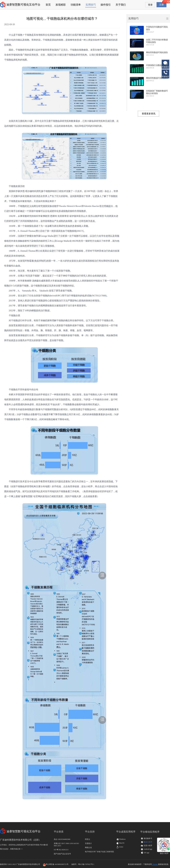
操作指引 (106, 5)
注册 (161, 5)
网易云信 (88, 848)
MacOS (120, 843)
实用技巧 (91, 5)
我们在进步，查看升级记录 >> (11, 849)
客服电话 (166, 74)
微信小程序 (148, 842)
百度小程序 (148, 846)
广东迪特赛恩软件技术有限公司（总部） (20, 840)
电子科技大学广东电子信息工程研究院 (99, 852)
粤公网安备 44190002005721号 (57, 864)
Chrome (155, 864)
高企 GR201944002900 (62, 839)
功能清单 (76, 5)
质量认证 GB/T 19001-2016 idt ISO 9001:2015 (66, 845)
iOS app (146, 853)
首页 (48, 5)
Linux (120, 847)
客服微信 (166, 64)
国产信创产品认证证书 (62, 854)
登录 (150, 5)
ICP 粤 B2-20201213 (61, 850)
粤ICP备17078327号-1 (86, 864)
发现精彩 (61, 5)
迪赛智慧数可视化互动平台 (23, 5)
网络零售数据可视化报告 (157, 53)
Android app (148, 849)
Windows (121, 839)
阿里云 (88, 839)
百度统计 (88, 843)
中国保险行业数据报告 (156, 65)
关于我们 (121, 5)
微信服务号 (148, 838)
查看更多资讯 (149, 114)
